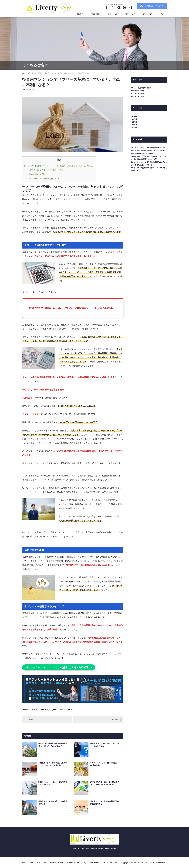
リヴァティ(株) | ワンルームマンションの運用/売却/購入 (149, 863)
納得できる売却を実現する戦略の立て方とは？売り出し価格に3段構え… (105, 783)
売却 (45, 863)
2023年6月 (134, 122)
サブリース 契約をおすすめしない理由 (46, 170)
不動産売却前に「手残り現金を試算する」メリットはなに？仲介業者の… (53, 764)
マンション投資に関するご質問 (141, 88)
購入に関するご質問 (137, 94)
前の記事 (30, 720)
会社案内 (80, 14)
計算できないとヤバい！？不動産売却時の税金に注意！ (53, 783)
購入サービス (113, 14)
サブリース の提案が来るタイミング (45, 179)
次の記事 (115, 720)
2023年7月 (134, 119)
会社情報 (70, 863)
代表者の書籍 (95, 14)
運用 (38, 863)
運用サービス (130, 14)
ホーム (24, 863)
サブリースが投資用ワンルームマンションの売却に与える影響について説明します (59, 166)
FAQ (162, 14)
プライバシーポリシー (109, 863)
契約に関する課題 (37, 174)
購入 (32, 863)
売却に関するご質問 (29, 89)
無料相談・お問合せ (154, 6)
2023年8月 (134, 116)
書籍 (78, 863)
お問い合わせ (94, 863)
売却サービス (148, 14)
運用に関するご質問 (137, 97)
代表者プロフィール (57, 863)
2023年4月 (134, 125)
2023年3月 (134, 128)
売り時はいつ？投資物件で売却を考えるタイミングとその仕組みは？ (53, 745)
